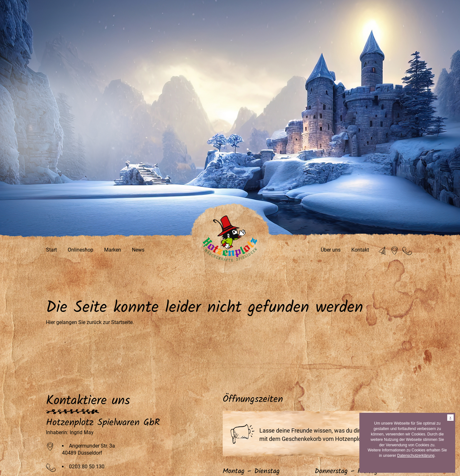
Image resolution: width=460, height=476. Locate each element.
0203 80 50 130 (87, 467)
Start (51, 250)
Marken (113, 250)
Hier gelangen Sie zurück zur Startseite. (90, 322)
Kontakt (360, 250)
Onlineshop (80, 250)
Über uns (331, 250)
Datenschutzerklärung (416, 456)
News (138, 250)
